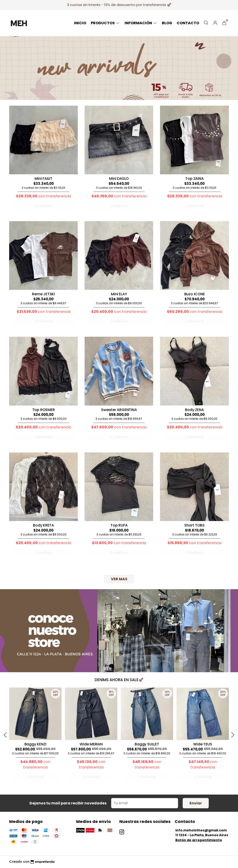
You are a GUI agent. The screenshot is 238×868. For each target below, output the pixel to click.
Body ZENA (194, 410)
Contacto (188, 23)
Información (141, 23)
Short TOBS (194, 525)
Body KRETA (43, 525)
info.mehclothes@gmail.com (201, 830)
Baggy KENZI (35, 744)
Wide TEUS (203, 744)
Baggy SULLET (147, 744)
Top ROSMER (44, 410)
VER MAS (119, 579)
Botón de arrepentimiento (199, 840)
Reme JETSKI (43, 294)
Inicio (80, 23)
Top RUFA (119, 525)
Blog (167, 23)
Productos (105, 23)
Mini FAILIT (43, 179)
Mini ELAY (119, 294)
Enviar (196, 803)
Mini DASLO (119, 179)
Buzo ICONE (195, 294)
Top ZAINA (194, 179)
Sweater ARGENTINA (119, 410)
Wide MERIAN (91, 744)
